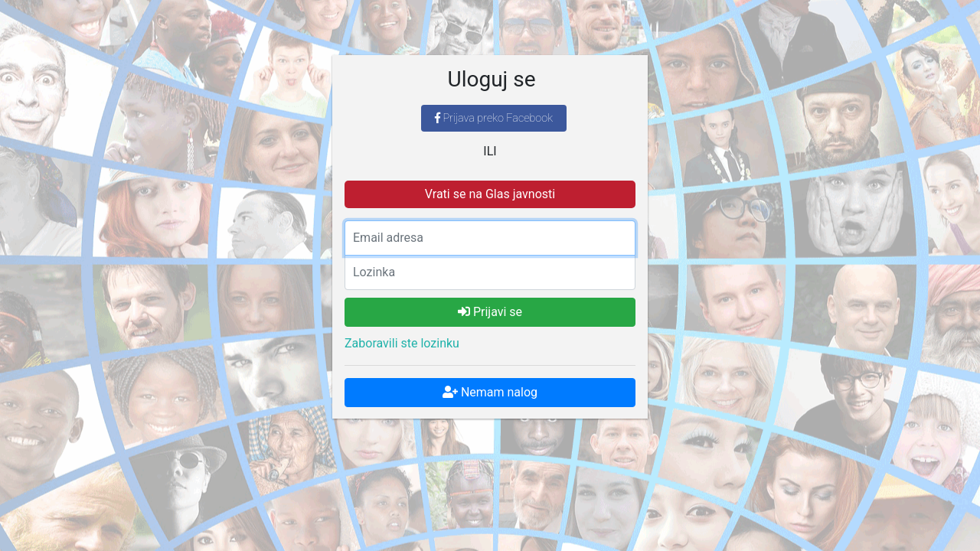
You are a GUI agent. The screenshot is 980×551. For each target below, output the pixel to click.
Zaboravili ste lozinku (402, 343)
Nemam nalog (490, 392)
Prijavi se (490, 312)
